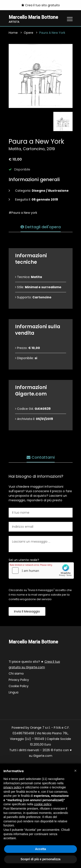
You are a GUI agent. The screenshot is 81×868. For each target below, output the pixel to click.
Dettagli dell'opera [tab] (41, 227)
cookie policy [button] (43, 804)
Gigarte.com (43, 756)
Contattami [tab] (41, 457)
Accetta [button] (40, 849)
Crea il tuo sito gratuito (41, 5)
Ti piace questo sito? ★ (34, 664)
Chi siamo (16, 674)
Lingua (13, 692)
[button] (75, 771)
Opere (29, 33)
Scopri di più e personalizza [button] (40, 859)
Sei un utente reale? (24, 560)
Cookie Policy (19, 686)
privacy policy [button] (13, 787)
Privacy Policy (19, 680)
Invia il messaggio (27, 611)
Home (13, 33)
